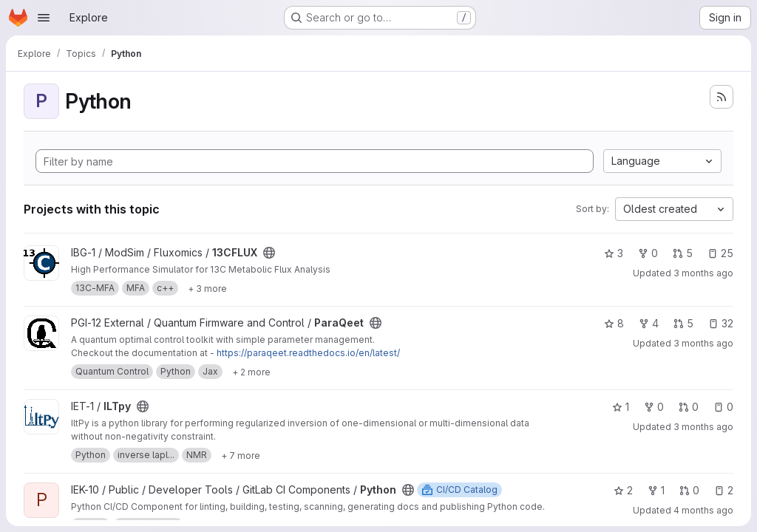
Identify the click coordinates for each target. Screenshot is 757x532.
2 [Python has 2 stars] (623, 490)
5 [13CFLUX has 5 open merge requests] (683, 253)
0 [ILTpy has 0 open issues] (723, 407)
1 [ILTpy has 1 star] (621, 407)
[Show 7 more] (241, 455)
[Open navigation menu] (44, 18)
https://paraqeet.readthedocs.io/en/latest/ (308, 353)
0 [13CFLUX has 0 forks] (648, 253)
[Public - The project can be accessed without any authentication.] (269, 253)
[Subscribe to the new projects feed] (722, 97)
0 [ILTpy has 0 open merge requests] (689, 407)
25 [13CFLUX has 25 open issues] (720, 253)
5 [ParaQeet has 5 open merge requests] (683, 323)
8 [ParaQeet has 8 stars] (614, 323)
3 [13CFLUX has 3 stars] (614, 253)
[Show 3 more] (207, 288)
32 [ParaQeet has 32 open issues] (721, 323)
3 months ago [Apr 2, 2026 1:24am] (703, 427)
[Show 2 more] (251, 372)
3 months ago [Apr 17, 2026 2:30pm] (703, 343)
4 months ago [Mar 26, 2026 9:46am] (703, 510)
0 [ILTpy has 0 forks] (654, 407)
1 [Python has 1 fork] (656, 490)
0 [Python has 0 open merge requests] (689, 490)
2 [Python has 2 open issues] (724, 490)
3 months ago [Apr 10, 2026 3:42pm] (703, 273)
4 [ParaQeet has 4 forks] (649, 323)
